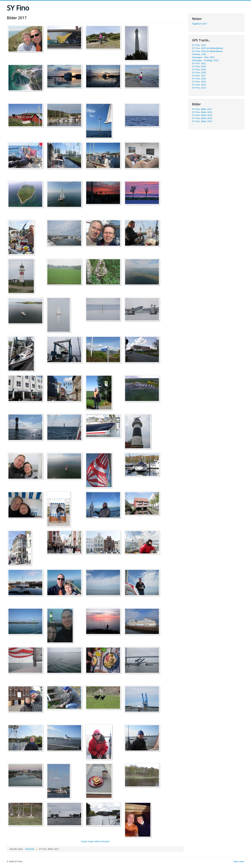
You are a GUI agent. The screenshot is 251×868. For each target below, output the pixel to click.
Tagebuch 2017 (200, 24)
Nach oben (239, 861)
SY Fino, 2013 (199, 88)
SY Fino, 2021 (199, 63)
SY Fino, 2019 (199, 69)
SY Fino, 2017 (199, 76)
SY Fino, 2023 (199, 45)
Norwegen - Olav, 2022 (203, 57)
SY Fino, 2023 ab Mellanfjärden (207, 51)
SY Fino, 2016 (199, 79)
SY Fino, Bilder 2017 (202, 109)
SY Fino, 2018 (199, 73)
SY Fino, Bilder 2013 (202, 121)
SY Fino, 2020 (199, 66)
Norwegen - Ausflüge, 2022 (205, 60)
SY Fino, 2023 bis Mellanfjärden (208, 48)
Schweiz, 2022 (199, 54)
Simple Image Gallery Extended (95, 841)
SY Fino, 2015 (199, 82)
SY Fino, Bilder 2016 (202, 112)
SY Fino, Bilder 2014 (202, 118)
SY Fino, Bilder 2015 (202, 115)
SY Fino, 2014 (199, 85)
